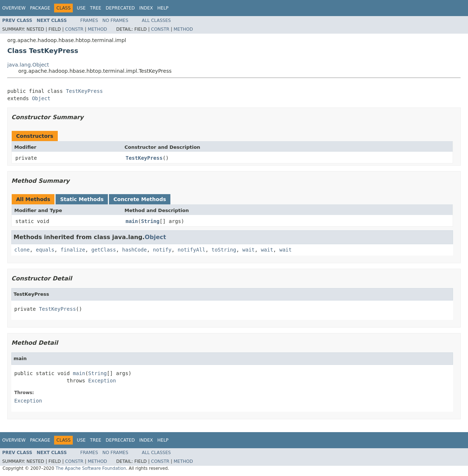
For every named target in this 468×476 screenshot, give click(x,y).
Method (97, 29)
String (150, 221)
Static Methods (82, 199)
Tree (96, 8)
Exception (102, 381)
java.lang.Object (28, 65)
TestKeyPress (84, 91)
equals (45, 250)
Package (40, 8)
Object (41, 98)
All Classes (156, 20)
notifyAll (192, 250)
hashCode (134, 250)
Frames (89, 20)
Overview (14, 8)
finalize (73, 250)
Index (146, 8)
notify (162, 250)
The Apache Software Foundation (91, 468)
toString (224, 250)
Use (81, 8)
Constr (74, 29)
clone (22, 250)
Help (163, 8)
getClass (104, 250)
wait (249, 250)
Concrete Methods (140, 199)
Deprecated (120, 8)
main (132, 221)
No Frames (115, 20)
